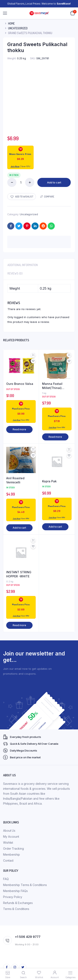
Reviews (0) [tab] (15, 273)
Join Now (15, 166)
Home (11, 23)
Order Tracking (13, 849)
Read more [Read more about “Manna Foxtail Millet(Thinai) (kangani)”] (55, 437)
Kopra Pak (49, 481)
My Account (11, 837)
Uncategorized (18, 28)
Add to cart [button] (19, 528)
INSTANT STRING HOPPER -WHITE (19, 574)
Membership (12, 855)
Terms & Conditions (16, 909)
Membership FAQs (15, 891)
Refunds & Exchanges (18, 903)
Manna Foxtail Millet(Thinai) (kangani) (52, 386)
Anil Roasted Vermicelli (15, 480)
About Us (9, 831)
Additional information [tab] (23, 265)
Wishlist (8, 843)
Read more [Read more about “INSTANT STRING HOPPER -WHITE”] (19, 625)
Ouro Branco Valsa (20, 384)
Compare (49, 197)
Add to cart (54, 182)
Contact (8, 860)
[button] (22, 197)
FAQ (6, 879)
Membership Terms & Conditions (25, 885)
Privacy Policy (13, 897)
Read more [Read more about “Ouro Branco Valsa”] (19, 429)
